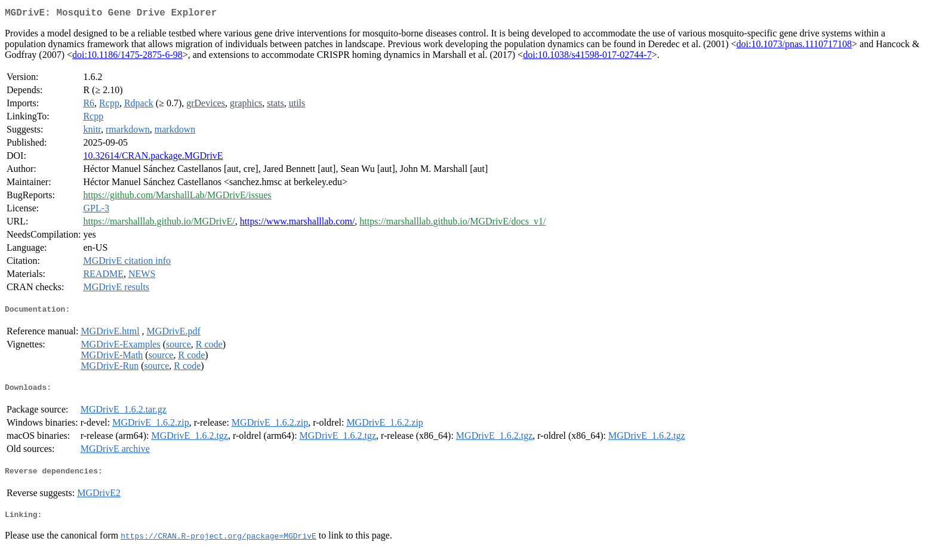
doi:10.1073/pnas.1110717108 (794, 46)
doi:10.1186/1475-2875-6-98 (127, 57)
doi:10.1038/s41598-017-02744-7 (587, 57)
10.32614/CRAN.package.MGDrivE (153, 158)
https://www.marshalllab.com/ (298, 224)
